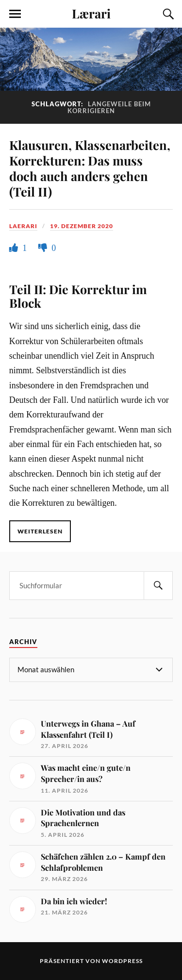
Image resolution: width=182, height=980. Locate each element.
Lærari (91, 13)
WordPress (122, 961)
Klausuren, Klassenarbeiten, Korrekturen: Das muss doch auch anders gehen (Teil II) (90, 168)
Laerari (23, 226)
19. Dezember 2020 (82, 226)
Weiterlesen (40, 531)
